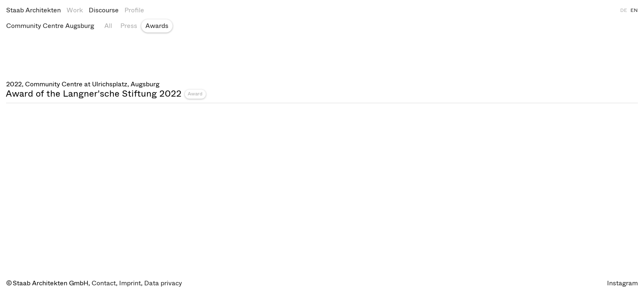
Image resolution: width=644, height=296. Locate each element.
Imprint (130, 283)
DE (624, 10)
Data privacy (163, 283)
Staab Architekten (33, 10)
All (108, 26)
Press (129, 26)
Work (75, 10)
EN (634, 10)
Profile (134, 10)
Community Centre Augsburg (50, 26)
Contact (104, 283)
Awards (157, 26)
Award (195, 94)
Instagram (622, 283)
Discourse (104, 10)
